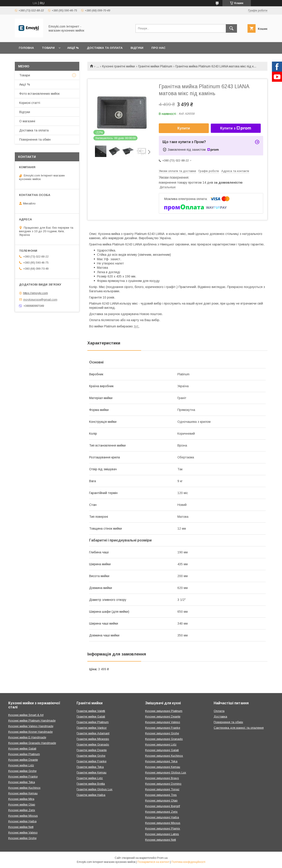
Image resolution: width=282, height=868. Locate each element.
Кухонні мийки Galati (22, 749)
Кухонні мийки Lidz (21, 765)
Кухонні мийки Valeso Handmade (31, 726)
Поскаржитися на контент (153, 862)
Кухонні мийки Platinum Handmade (32, 721)
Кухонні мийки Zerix (22, 810)
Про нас (158, 48)
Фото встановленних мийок (39, 94)
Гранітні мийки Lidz (90, 778)
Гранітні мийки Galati (91, 717)
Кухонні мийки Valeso (23, 833)
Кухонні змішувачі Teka (161, 761)
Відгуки (137, 48)
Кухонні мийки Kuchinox (24, 788)
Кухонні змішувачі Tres (161, 795)
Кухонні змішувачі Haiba (162, 817)
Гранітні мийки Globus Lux (95, 789)
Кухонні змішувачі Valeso (163, 722)
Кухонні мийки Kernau (23, 793)
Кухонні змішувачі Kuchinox (164, 756)
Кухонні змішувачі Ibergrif (163, 806)
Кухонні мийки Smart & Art (26, 715)
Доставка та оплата (105, 48)
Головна (26, 48)
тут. (137, 326)
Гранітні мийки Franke (91, 761)
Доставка (220, 717)
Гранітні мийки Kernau (91, 772)
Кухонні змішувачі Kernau (163, 767)
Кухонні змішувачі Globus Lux (166, 772)
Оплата (219, 711)
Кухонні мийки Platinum (24, 754)
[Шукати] (231, 28)
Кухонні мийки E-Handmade (27, 737)
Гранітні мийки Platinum (155, 66)
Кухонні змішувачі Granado (164, 739)
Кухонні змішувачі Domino (163, 784)
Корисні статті (30, 103)
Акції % (73, 48)
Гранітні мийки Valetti (91, 711)
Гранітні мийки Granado (93, 744)
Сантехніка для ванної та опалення (239, 728)
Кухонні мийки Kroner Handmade (30, 732)
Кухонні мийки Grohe (22, 771)
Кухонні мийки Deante (23, 760)
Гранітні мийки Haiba (91, 795)
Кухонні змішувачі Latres (162, 834)
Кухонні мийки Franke (23, 777)
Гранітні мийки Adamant (93, 733)
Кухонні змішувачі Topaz (162, 789)
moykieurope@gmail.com (40, 300)
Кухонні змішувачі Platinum (164, 711)
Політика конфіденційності (188, 862)
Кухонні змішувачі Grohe (162, 733)
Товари (48, 48)
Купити (184, 128)
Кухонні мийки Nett (21, 827)
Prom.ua (162, 858)
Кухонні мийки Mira (21, 799)
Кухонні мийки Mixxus (23, 816)
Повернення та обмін (35, 140)
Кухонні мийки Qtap (22, 805)
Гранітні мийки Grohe (91, 756)
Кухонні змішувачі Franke (163, 728)
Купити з (236, 128)
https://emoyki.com (36, 293)
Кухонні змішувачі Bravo (162, 778)
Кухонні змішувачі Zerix (161, 812)
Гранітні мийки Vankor (92, 728)
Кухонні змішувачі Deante (163, 717)
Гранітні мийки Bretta (91, 784)
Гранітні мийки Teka (90, 767)
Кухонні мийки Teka (22, 782)
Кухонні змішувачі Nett (160, 840)
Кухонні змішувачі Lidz (161, 744)
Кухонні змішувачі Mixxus (163, 823)
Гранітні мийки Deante (92, 750)
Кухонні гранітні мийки (118, 66)
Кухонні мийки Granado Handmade (32, 743)
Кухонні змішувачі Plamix (163, 828)
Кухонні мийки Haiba (22, 821)
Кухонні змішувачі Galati (162, 750)
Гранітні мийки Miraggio (93, 739)
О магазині (27, 121)
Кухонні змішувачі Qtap (161, 800)
